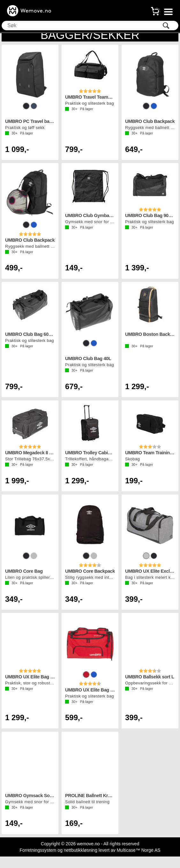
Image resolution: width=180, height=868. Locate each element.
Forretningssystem (38, 850)
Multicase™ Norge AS (139, 850)
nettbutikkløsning (81, 850)
